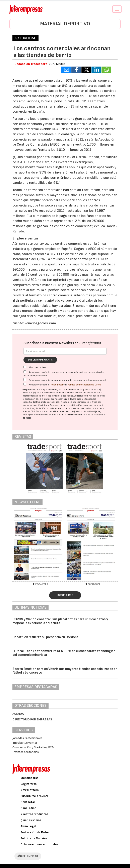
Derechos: (55, 405)
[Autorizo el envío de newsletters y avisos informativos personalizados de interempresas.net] (25, 372)
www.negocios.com (40, 323)
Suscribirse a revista (35, 796)
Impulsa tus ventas (25, 743)
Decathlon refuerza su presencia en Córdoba (45, 637)
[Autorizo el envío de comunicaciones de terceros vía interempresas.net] (25, 380)
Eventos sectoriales (26, 752)
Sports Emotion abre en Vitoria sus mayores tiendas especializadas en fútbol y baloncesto (65, 671)
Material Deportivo (65, 24)
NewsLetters (29, 790)
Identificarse (29, 778)
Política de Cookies (34, 838)
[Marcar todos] (25, 367)
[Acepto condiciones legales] (25, 384)
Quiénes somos (31, 820)
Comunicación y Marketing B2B (33, 747)
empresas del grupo (88, 402)
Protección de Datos (35, 832)
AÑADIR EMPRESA (28, 856)
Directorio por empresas (32, 720)
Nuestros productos (34, 814)
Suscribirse (65, 595)
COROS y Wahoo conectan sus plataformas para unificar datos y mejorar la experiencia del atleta (60, 621)
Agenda (18, 714)
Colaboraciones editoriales (39, 844)
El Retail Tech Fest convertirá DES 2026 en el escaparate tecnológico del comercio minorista (64, 653)
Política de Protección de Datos (84, 385)
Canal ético (28, 808)
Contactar (28, 802)
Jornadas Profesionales (27, 738)
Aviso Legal (57, 385)
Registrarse (29, 784)
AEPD (61, 415)
